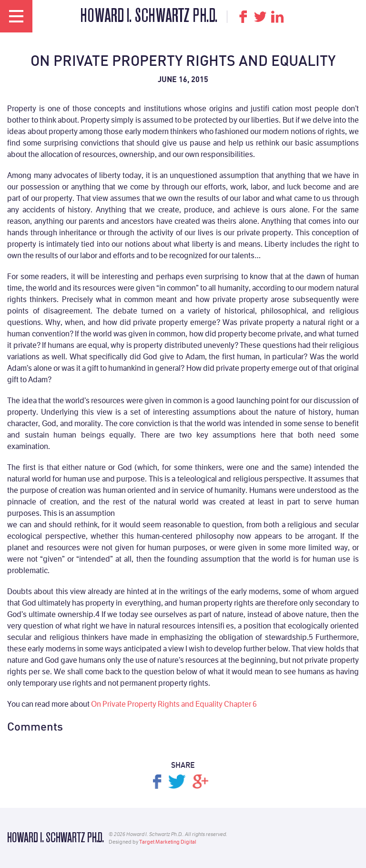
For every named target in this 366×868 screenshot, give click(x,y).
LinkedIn (277, 17)
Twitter (260, 17)
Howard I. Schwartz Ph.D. (149, 17)
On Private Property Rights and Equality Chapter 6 (174, 704)
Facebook (243, 17)
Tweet (177, 782)
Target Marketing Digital (168, 842)
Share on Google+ (200, 782)
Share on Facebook (158, 782)
